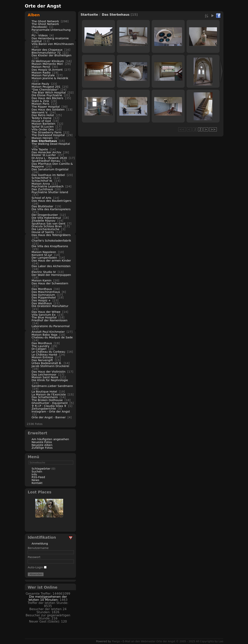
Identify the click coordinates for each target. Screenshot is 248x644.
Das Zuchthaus (42, 189)
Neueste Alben (42, 445)
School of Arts (41, 198)
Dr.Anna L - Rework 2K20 (49, 158)
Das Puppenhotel (44, 297)
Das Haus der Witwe (46, 312)
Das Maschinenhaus (46, 292)
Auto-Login (37, 567)
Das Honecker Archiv (46, 152)
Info (34, 474)
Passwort (34, 557)
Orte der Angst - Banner (49, 417)
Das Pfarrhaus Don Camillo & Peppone (52, 165)
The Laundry (40, 346)
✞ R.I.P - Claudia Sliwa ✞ (49, 406)
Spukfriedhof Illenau (46, 161)
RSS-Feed (38, 477)
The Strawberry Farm (46, 132)
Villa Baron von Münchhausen (53, 44)
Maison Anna (41, 184)
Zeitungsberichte (44, 409)
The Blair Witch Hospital (49, 92)
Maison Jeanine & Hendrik (50, 78)
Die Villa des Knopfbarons (50, 246)
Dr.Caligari (39, 349)
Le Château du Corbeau (48, 352)
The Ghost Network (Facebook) (45, 25)
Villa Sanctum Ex (44, 315)
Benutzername (38, 548)
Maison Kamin (42, 280)
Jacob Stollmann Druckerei (50, 366)
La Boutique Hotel (44, 391)
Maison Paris (40, 104)
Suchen (37, 471)
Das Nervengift (42, 360)
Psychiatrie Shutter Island (50, 192)
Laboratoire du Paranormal (51, 326)
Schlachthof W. (42, 181)
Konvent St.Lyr (42, 255)
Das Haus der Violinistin (49, 372)
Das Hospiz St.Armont (47, 70)
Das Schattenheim (45, 397)
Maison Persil (41, 67)
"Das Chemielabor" (45, 90)
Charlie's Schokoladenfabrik (51, 241)
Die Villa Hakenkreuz (46, 218)
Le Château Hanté (44, 355)
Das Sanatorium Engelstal (50, 169)
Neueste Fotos (42, 442)
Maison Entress (42, 357)
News (35, 480)
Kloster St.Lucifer (44, 155)
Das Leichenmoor (44, 374)
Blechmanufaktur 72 (46, 53)
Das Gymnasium (43, 295)
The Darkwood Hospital (48, 135)
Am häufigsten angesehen (50, 439)
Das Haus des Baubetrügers (51, 201)
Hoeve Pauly (40, 84)
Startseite (89, 15)
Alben (34, 15)
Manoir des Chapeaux (47, 50)
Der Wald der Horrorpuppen (51, 275)
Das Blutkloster (42, 206)
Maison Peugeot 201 (46, 87)
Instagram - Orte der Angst (51, 411)
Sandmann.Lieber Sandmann (52, 386)
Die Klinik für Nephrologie (50, 380)
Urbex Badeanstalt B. (47, 363)
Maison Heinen (42, 138)
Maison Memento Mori (47, 64)
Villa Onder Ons (43, 129)
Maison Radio (41, 72)
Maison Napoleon (44, 252)
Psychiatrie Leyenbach (48, 186)
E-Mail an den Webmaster (139, 641)
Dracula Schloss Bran (47, 226)
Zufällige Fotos (42, 448)
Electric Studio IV (44, 272)
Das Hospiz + (41, 300)
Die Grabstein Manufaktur (50, 306)
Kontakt (37, 483)
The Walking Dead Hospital (51, 144)
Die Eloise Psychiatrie (47, 95)
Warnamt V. (40, 112)
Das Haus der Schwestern (50, 283)
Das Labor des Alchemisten (51, 266)
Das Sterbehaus (44, 141)
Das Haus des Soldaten (48, 109)
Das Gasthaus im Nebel (48, 175)
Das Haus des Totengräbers (51, 235)
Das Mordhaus (42, 289)
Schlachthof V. (42, 178)
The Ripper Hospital (46, 107)
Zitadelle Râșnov (43, 221)
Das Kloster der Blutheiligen (51, 55)
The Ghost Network (45, 21)
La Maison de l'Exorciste (49, 394)
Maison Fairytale (43, 75)
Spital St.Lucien (43, 126)
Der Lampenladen (44, 258)
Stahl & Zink (40, 101)
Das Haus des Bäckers (47, 98)
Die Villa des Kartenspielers (51, 209)
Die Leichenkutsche (45, 229)
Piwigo (116, 641)
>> (213, 129)
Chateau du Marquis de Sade (52, 337)
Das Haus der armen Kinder (51, 260)
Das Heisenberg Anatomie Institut (50, 40)
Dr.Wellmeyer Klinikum (48, 61)
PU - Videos (40, 35)
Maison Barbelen (43, 124)
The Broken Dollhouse (47, 400)
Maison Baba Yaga (44, 335)
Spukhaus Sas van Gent (49, 223)
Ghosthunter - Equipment (50, 403)
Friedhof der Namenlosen (50, 320)
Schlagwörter (41, 469)
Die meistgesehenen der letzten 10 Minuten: (48, 598)
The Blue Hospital (44, 317)
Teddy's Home (42, 118)
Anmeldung (40, 543)
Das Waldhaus (42, 303)
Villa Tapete (40, 149)
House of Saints (43, 232)
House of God (41, 121)
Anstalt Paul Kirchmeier (48, 332)
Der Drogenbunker (45, 215)
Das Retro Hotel (43, 115)
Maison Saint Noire (45, 377)
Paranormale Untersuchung (51, 30)
